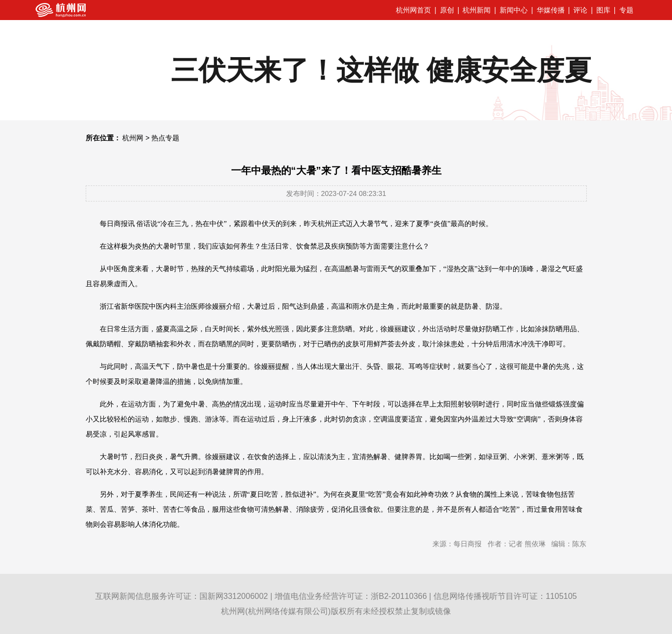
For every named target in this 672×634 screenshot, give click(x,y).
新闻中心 (514, 10)
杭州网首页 (413, 10)
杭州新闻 (477, 10)
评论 (580, 10)
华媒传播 (551, 10)
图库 (603, 10)
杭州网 (133, 138)
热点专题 (165, 138)
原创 (447, 10)
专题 (626, 10)
